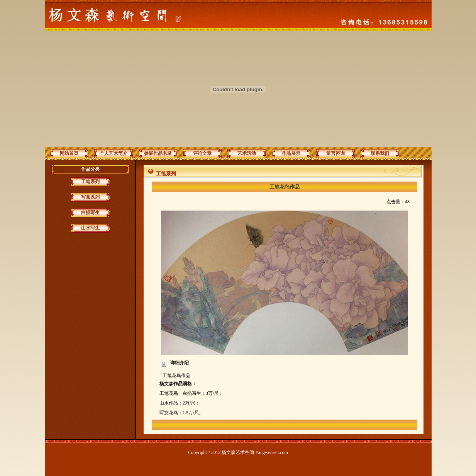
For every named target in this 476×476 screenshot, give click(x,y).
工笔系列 (90, 182)
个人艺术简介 (113, 153)
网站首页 (69, 153)
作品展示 (291, 153)
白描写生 (90, 212)
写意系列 (90, 197)
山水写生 (90, 228)
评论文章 (202, 153)
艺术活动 (247, 153)
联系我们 (380, 153)
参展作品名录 (158, 153)
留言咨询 (335, 153)
